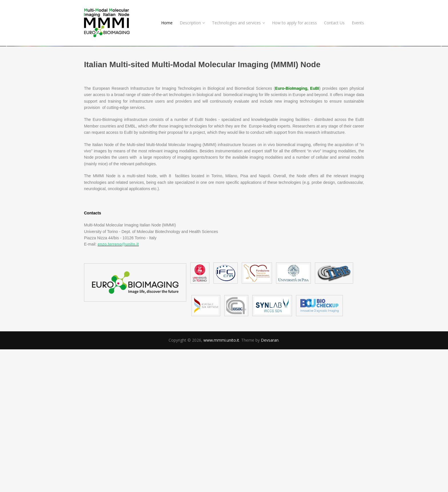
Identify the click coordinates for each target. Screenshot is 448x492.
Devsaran (270, 483)
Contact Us (334, 23)
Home (167, 23)
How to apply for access (294, 23)
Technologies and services (238, 23)
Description (192, 23)
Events (358, 23)
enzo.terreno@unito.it (118, 387)
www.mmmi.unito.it (221, 483)
